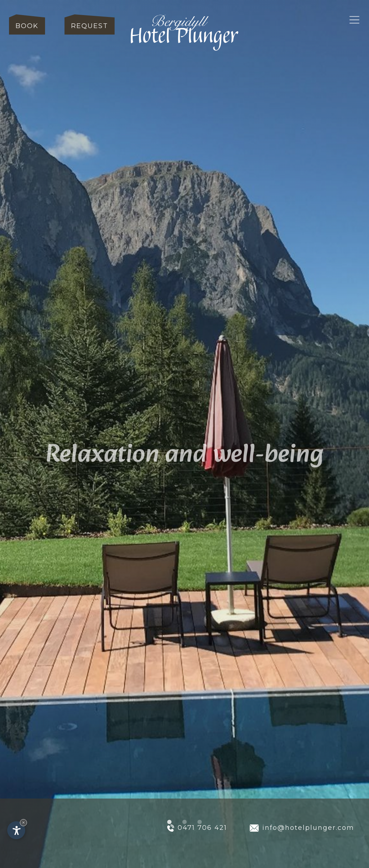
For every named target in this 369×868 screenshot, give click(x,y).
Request (90, 26)
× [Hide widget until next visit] (23, 822)
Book (27, 26)
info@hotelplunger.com (302, 828)
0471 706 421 (197, 828)
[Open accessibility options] (16, 830)
